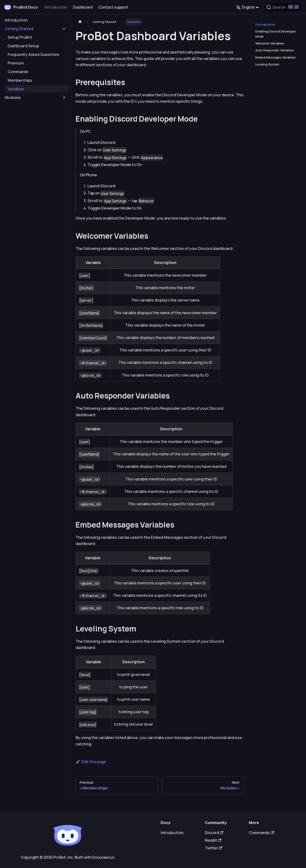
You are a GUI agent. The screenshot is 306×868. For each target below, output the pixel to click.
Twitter (213, 848)
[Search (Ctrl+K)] (283, 7)
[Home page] (80, 22)
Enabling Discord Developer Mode (276, 34)
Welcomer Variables (270, 43)
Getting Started (19, 29)
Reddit (213, 840)
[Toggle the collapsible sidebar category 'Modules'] (64, 97)
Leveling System (267, 64)
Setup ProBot (20, 37)
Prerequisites (265, 24)
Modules (13, 97)
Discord (214, 833)
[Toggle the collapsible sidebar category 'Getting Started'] (64, 29)
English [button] (245, 7)
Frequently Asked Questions (33, 54)
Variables (16, 89)
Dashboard (83, 7)
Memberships (20, 80)
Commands (18, 72)
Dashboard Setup (23, 46)
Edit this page (91, 762)
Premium (16, 63)
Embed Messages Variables (276, 57)
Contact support (113, 7)
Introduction (56, 7)
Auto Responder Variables (275, 50)
